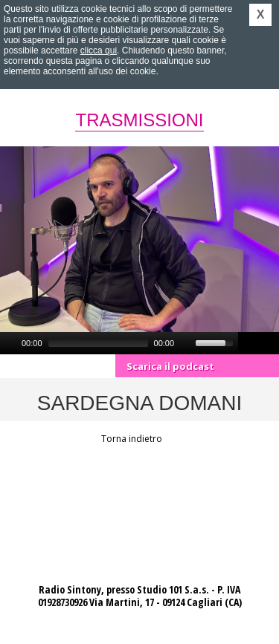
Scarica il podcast (170, 366)
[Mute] (186, 343)
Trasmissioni (139, 120)
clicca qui (99, 51)
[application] (119, 343)
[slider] (98, 343)
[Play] (10, 343)
